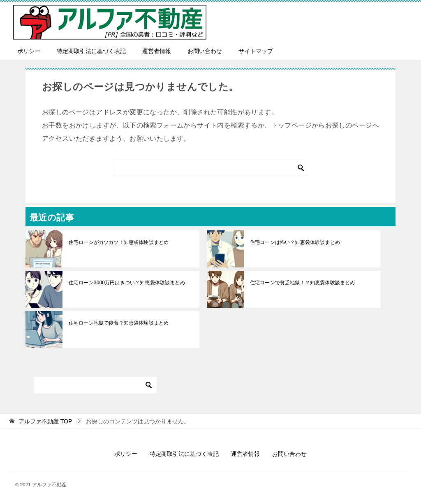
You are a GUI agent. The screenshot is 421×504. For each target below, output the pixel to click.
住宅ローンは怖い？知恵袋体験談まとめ (294, 242)
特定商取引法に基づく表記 (91, 51)
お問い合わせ (205, 51)
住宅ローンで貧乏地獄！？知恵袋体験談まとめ (302, 283)
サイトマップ (256, 51)
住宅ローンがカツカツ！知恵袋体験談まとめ (118, 242)
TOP (45, 421)
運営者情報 (157, 51)
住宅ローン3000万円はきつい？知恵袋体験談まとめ (126, 283)
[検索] (210, 168)
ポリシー (29, 51)
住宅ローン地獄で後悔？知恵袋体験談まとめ (118, 323)
